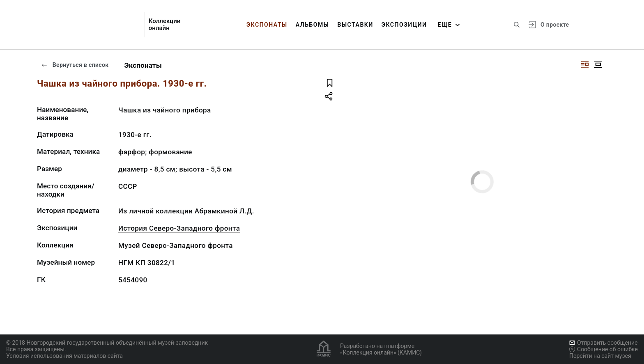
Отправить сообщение (603, 343)
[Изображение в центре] (598, 64)
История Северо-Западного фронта (179, 228)
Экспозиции (404, 25)
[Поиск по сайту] (517, 25)
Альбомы (313, 25)
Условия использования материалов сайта (64, 356)
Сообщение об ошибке (604, 349)
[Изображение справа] (585, 64)
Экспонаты (267, 25)
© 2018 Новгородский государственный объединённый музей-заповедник (107, 343)
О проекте (555, 25)
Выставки (355, 25)
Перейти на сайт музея (600, 356)
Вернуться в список (75, 65)
